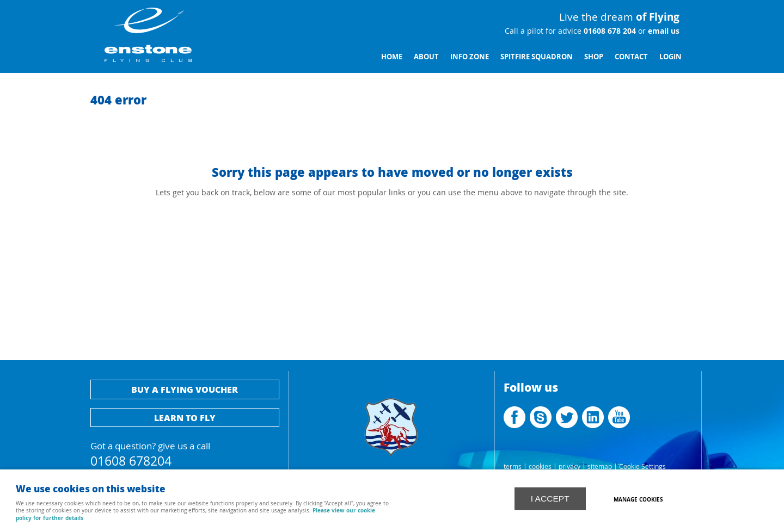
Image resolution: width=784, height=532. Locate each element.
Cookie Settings (642, 466)
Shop (594, 57)
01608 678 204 (609, 31)
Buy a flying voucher (185, 389)
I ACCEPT (550, 498)
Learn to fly (185, 417)
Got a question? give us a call (185, 453)
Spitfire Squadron (537, 57)
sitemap (600, 466)
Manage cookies (639, 499)
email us (663, 31)
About (426, 57)
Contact (631, 57)
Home (392, 57)
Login (670, 57)
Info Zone (470, 57)
